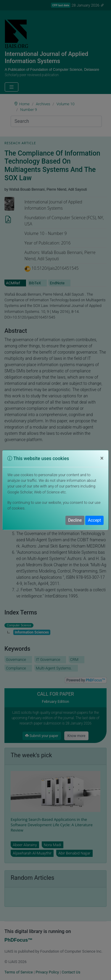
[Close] (102, 458)
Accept (94, 520)
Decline (75, 520)
